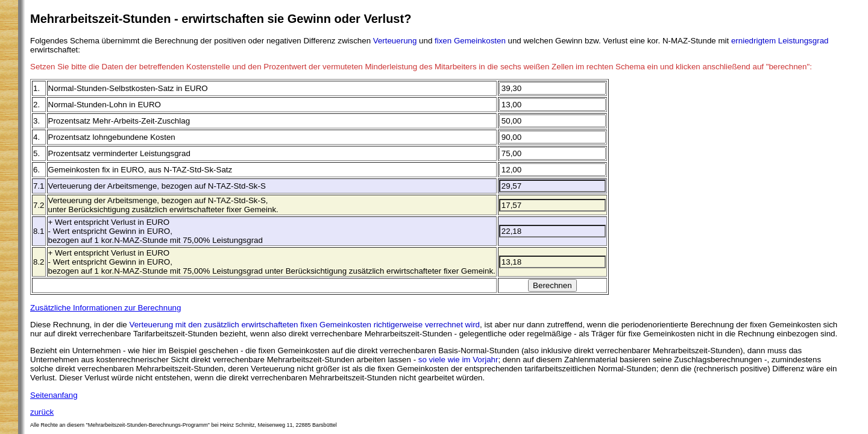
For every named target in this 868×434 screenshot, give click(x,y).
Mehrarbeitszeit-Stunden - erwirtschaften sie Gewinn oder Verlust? (221, 19)
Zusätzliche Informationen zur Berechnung (105, 308)
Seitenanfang (54, 395)
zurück (42, 412)
